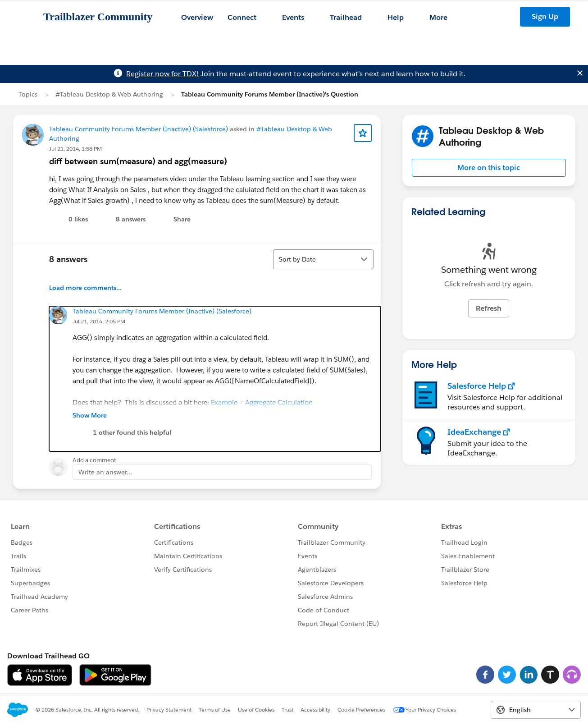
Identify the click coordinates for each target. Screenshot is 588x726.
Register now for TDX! (162, 74)
